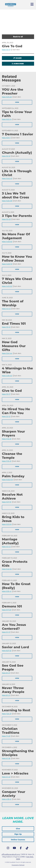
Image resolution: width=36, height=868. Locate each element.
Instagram (9, 848)
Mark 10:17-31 (7, 502)
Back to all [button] (18, 37)
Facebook (21, 848)
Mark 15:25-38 (7, 201)
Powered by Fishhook (18, 865)
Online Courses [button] (18, 840)
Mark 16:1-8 (6, 156)
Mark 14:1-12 (6, 309)
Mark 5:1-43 (6, 777)
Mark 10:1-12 (6, 547)
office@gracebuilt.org (11, 854)
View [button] (17, 102)
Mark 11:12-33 (7, 439)
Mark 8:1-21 (6, 673)
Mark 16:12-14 (7, 119)
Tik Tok (28, 849)
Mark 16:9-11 (6, 138)
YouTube (15, 848)
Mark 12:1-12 (6, 417)
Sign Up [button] (18, 834)
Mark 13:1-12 (6, 327)
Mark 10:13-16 (7, 524)
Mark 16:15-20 (7, 97)
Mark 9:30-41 (7, 591)
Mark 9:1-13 (6, 632)
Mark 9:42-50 (7, 569)
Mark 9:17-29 (7, 610)
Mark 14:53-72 (7, 264)
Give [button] (18, 829)
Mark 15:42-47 (7, 179)
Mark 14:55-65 (7, 242)
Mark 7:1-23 (6, 736)
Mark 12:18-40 (7, 376)
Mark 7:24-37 (7, 714)
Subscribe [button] (19, 64)
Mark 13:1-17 (6, 50)
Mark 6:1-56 (6, 758)
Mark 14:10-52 (7, 286)
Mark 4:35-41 (7, 799)
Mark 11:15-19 (7, 461)
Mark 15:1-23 (6, 219)
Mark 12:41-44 (7, 353)
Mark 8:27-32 (7, 651)
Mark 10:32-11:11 (7, 480)
